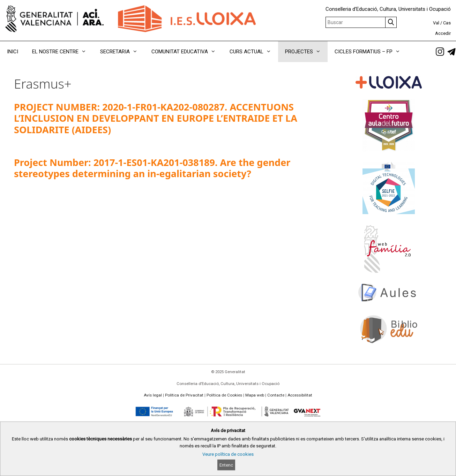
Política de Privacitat (184, 395)
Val (436, 23)
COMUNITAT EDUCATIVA (187, 52)
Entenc (226, 465)
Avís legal (153, 395)
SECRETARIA (122, 52)
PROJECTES (306, 52)
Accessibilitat (300, 395)
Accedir (443, 33)
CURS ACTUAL (254, 52)
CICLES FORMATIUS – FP (371, 52)
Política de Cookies (224, 395)
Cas (447, 23)
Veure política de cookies (228, 454)
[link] (440, 52)
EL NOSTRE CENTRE (63, 52)
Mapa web (255, 395)
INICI (13, 52)
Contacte (276, 395)
